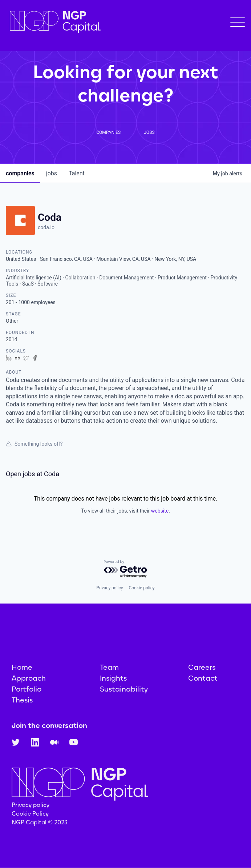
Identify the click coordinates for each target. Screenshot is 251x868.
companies (20, 173)
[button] (238, 22)
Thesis (22, 700)
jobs (52, 173)
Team (109, 667)
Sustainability (124, 689)
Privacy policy (110, 588)
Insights (113, 678)
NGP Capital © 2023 (40, 822)
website (160, 511)
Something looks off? (34, 444)
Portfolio (27, 689)
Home (22, 667)
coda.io (46, 227)
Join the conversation (49, 725)
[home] (53, 22)
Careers (202, 667)
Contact (203, 678)
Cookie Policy (30, 814)
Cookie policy (141, 588)
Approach (29, 678)
